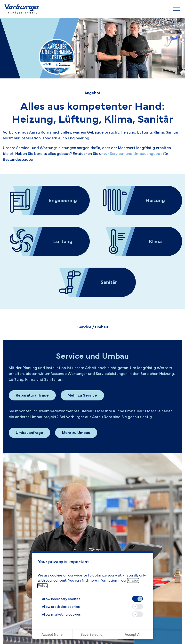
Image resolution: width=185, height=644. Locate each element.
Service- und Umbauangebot (136, 154)
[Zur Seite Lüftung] (46, 241)
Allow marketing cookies (61, 614)
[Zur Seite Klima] (139, 241)
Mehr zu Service (82, 395)
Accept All (133, 634)
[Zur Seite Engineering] (46, 200)
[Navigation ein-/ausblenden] (177, 9)
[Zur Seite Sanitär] (93, 282)
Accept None (52, 634)
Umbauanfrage (29, 433)
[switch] (137, 599)
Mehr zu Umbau (76, 433)
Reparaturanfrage (32, 395)
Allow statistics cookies (61, 607)
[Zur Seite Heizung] (139, 200)
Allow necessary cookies (61, 599)
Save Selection (92, 634)
